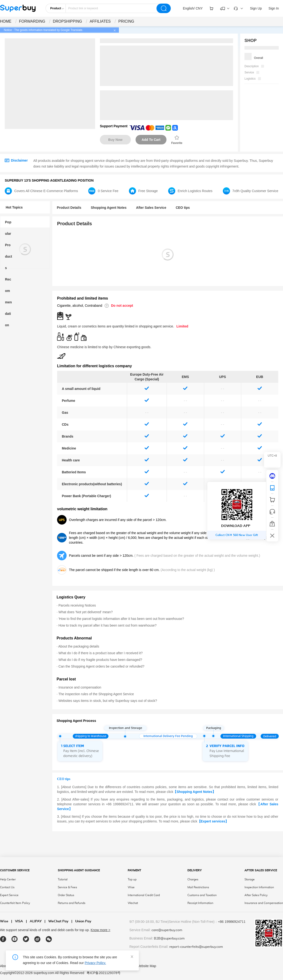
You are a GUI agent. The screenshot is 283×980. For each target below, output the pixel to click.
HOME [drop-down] (6, 21)
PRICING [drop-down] (126, 21)
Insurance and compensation (80, 687)
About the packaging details (79, 646)
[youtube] (15, 939)
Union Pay (81, 921)
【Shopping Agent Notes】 (194, 792)
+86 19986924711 (232, 922)
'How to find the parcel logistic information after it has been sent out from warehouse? (121, 619)
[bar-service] (272, 512)
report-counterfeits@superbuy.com (196, 947)
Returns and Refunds (72, 903)
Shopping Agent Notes (109, 208)
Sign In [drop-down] (274, 8)
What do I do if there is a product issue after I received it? (101, 653)
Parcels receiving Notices (77, 605)
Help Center (8, 879)
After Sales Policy (256, 895)
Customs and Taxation (202, 895)
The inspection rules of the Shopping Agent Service (96, 694)
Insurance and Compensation (264, 903)
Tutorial (63, 879)
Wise (131, 887)
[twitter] (26, 939)
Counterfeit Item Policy (15, 903)
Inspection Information (259, 887)
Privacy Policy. (95, 963)
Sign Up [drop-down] (256, 8)
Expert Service (9, 895)
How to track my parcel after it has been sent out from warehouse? (107, 625)
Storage (250, 879)
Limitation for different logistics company (95, 366)
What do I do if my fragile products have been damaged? (100, 660)
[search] (164, 8)
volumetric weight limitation (82, 509)
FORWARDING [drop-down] (32, 21)
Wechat (133, 903)
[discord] (272, 476)
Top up (132, 879)
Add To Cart (151, 140)
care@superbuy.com (167, 930)
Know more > (100, 930)
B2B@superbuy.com (169, 939)
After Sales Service (151, 208)
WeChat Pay (56, 921)
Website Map (146, 966)
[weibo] (37, 939)
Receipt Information (200, 903)
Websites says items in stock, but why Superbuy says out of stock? (108, 701)
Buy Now (115, 140)
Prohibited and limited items (83, 298)
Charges (193, 879)
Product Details (69, 208)
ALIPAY (34, 921)
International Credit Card (144, 895)
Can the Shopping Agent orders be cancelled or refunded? (101, 666)
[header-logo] (18, 8)
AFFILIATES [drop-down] (100, 21)
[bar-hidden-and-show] (272, 536)
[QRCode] (272, 488)
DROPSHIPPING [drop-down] (67, 21)
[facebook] (3, 939)
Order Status (66, 895)
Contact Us (7, 887)
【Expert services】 (213, 821)
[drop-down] (193, 8)
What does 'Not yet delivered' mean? (86, 612)
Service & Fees (67, 887)
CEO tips (183, 208)
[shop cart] (272, 500)
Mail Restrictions (198, 887)
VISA (17, 921)
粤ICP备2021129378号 (104, 973)
